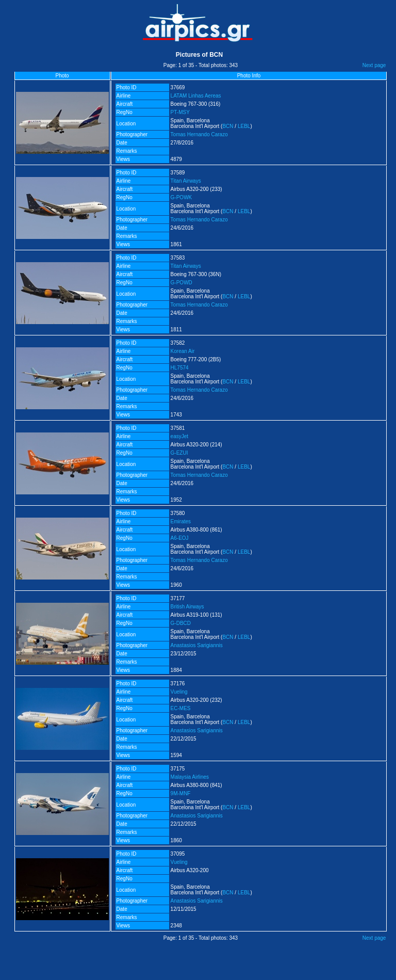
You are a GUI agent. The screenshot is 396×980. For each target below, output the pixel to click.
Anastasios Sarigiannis (197, 645)
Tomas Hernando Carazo (199, 134)
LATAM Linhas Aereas (196, 96)
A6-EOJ (180, 538)
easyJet (179, 436)
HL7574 (180, 368)
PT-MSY (180, 112)
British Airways (187, 607)
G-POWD (181, 283)
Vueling (179, 692)
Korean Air (183, 351)
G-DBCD (181, 623)
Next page (374, 65)
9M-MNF (181, 793)
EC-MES (181, 708)
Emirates (181, 521)
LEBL (244, 126)
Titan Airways (186, 181)
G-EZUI (179, 453)
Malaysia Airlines (190, 777)
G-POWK (181, 197)
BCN (228, 126)
